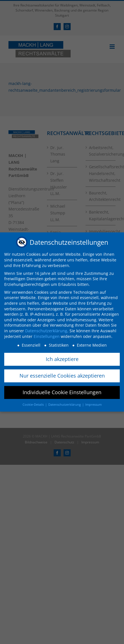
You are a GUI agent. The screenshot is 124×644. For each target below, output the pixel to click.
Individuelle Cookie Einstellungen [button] (62, 392)
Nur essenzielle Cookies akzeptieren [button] (62, 375)
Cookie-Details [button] (34, 404)
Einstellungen (47, 336)
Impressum (93, 404)
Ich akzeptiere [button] (62, 359)
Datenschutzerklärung (46, 330)
